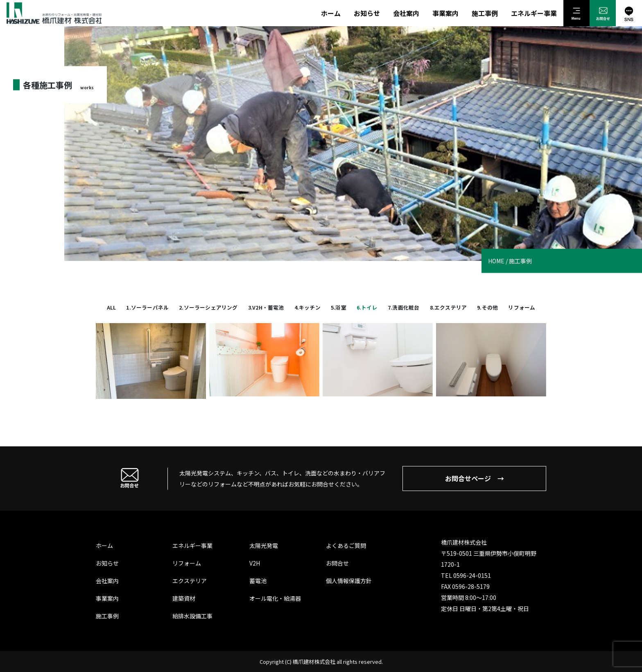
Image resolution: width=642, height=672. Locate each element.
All (112, 307)
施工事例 (485, 13)
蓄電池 (258, 581)
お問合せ (337, 563)
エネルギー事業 (534, 13)
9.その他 (487, 307)
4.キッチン (307, 307)
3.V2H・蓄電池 (266, 307)
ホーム (331, 13)
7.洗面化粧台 (404, 307)
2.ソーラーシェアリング (208, 307)
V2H (255, 563)
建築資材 (184, 598)
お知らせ (367, 13)
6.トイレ (367, 307)
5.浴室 (339, 307)
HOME (496, 261)
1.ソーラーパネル (147, 307)
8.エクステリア (449, 307)
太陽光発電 (264, 545)
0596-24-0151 (472, 575)
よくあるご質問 (346, 545)
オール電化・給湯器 (275, 598)
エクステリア (190, 581)
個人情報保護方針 (349, 581)
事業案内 (445, 13)
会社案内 (406, 13)
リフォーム (522, 307)
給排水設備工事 (192, 616)
